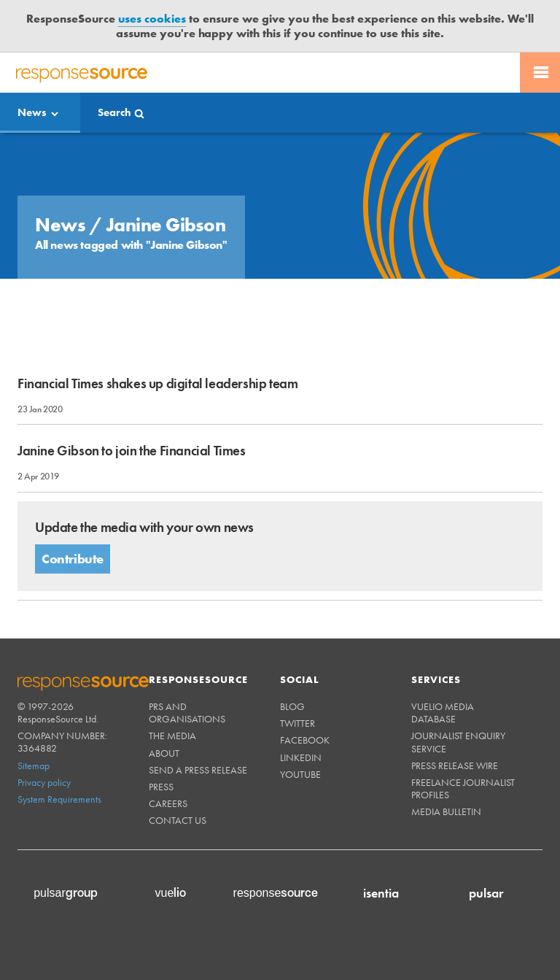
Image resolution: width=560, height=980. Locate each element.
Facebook (305, 740)
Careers (168, 803)
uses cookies (152, 19)
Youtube (300, 774)
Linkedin (301, 757)
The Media (172, 736)
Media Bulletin (446, 811)
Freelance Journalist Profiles (463, 788)
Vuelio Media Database (443, 713)
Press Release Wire (455, 765)
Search (114, 112)
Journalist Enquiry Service (458, 742)
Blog (292, 706)
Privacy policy (44, 782)
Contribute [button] (73, 559)
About (164, 753)
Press (161, 787)
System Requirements (59, 799)
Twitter (297, 723)
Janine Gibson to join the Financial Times (132, 451)
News (32, 112)
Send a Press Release (198, 770)
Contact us (178, 820)
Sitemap (34, 765)
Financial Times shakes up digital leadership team (157, 383)
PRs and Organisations (187, 713)
